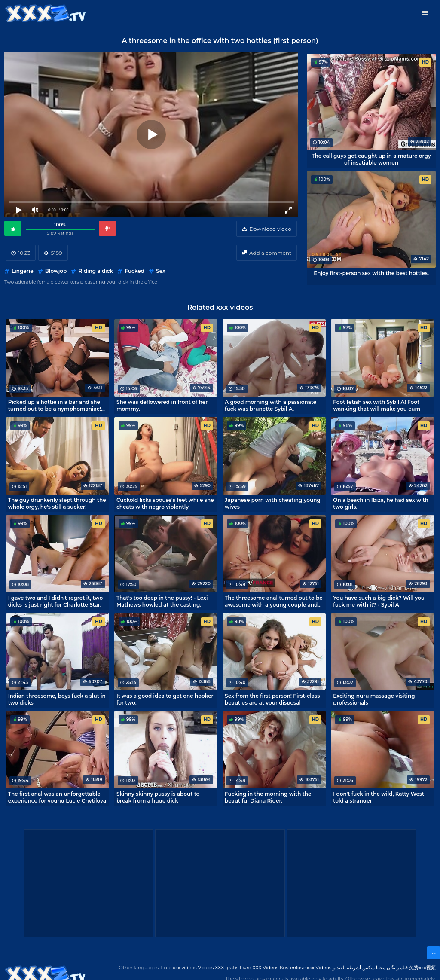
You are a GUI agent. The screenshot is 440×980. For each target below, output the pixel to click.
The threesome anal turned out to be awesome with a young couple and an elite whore (274, 601)
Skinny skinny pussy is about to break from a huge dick (158, 797)
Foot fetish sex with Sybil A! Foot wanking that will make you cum (377, 405)
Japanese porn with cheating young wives (273, 503)
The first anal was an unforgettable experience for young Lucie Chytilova (57, 797)
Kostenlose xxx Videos (306, 968)
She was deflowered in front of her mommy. (162, 405)
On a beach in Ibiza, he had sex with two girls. (380, 503)
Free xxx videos (179, 968)
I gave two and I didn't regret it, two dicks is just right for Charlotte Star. (55, 601)
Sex (161, 271)
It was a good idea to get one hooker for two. (165, 699)
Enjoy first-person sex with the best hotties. (371, 273)
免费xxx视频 (422, 968)
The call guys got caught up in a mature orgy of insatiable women (371, 159)
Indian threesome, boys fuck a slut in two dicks (57, 699)
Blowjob (56, 271)
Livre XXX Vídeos (259, 968)
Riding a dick (96, 271)
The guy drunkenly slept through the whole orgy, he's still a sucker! (57, 503)
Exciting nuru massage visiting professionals (374, 699)
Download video (270, 229)
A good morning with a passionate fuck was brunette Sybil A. (270, 405)
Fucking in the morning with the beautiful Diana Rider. (268, 797)
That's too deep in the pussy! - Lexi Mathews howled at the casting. (162, 601)
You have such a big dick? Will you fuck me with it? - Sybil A (379, 601)
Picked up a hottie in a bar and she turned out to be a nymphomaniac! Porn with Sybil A (55, 405)
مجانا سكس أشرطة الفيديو (359, 968)
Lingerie (23, 271)
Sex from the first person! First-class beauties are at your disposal (272, 699)
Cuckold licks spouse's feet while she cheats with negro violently (165, 503)
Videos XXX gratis (218, 968)
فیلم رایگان (397, 968)
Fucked (134, 271)
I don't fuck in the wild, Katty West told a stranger (379, 797)
